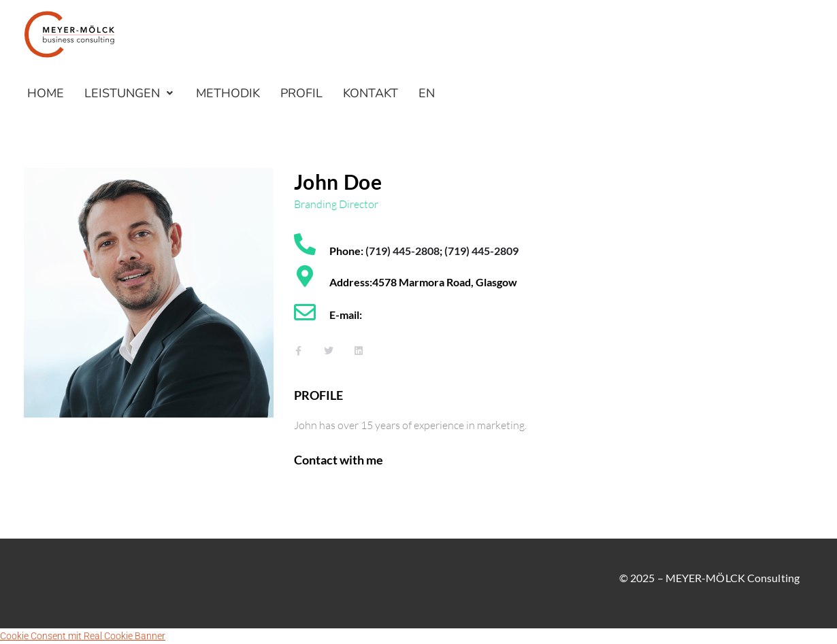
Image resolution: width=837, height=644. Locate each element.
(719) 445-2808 (403, 251)
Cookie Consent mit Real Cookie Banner (83, 636)
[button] (130, 93)
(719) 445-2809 (481, 251)
